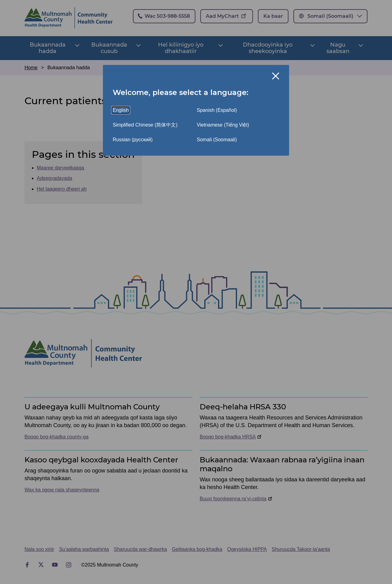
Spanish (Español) (217, 110)
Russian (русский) (133, 140)
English (121, 110)
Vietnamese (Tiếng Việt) (223, 125)
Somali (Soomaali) (217, 140)
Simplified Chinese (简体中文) (145, 125)
